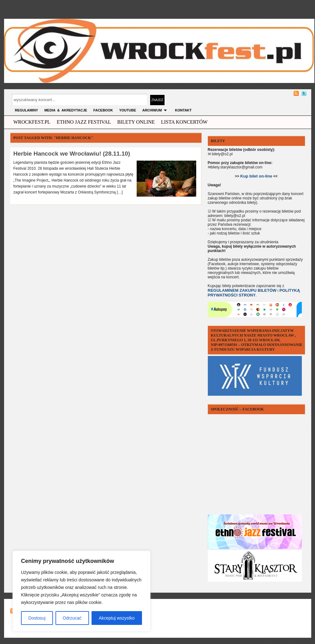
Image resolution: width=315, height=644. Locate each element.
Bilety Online (136, 122)
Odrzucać (72, 618)
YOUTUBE (128, 110)
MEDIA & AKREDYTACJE (66, 110)
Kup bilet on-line (256, 176)
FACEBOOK (103, 110)
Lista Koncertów (184, 122)
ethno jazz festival (84, 122)
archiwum (155, 110)
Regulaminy (27, 110)
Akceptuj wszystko (117, 618)
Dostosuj (37, 618)
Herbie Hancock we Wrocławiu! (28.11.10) (72, 154)
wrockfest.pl (32, 122)
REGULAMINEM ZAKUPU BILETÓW (242, 290)
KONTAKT (183, 110)
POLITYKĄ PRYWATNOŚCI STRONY (254, 293)
